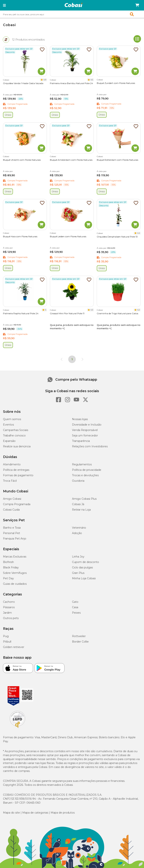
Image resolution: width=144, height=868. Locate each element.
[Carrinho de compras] (137, 5)
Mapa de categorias (35, 813)
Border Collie (80, 642)
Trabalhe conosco (14, 436)
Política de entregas (16, 470)
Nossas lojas (80, 419)
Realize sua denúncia (17, 446)
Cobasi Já (78, 504)
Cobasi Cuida (11, 510)
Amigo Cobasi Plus (84, 499)
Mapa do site (11, 813)
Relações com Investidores (90, 446)
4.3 (92, 310)
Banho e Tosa (12, 528)
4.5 (92, 80)
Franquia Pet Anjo (15, 539)
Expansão (9, 441)
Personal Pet (12, 533)
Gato (75, 602)
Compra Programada (17, 504)
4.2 (139, 310)
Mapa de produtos (63, 813)
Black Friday (11, 567)
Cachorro (9, 602)
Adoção (77, 533)
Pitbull (7, 642)
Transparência (81, 441)
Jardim (7, 613)
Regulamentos (82, 464)
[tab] (6, 40)
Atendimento (12, 464)
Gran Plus (78, 573)
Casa (75, 607)
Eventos (8, 425)
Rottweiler (79, 636)
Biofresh (8, 562)
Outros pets (11, 618)
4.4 (139, 233)
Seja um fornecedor (85, 436)
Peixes (76, 613)
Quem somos (12, 419)
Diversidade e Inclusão (87, 425)
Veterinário (79, 528)
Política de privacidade (87, 470)
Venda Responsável (85, 430)
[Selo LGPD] (17, 728)
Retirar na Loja (81, 510)
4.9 (45, 80)
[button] (4, 5)
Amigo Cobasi (12, 499)
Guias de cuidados (15, 584)
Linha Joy (78, 557)
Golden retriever (14, 647)
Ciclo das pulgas (82, 567)
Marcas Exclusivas (15, 557)
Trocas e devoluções (85, 475)
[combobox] (72, 14)
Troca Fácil (10, 481)
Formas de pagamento (18, 475)
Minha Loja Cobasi (84, 578)
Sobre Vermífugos (15, 573)
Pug (6, 636)
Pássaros (9, 607)
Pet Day (8, 578)
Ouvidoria (78, 481)
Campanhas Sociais (16, 430)
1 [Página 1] (72, 359)
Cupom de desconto (85, 562)
